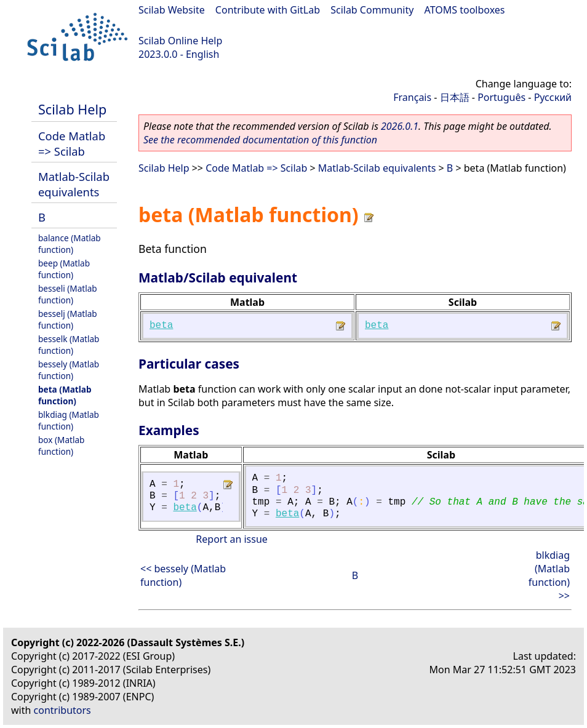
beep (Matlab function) (64, 269)
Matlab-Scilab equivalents (74, 184)
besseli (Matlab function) (68, 294)
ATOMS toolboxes (465, 10)
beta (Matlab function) (65, 395)
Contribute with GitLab (268, 10)
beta (161, 326)
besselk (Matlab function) (69, 345)
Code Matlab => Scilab (72, 143)
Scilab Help (72, 109)
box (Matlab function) (61, 446)
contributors (62, 710)
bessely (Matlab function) (69, 370)
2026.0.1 (400, 126)
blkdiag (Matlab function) (69, 420)
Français (412, 97)
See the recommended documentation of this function (260, 140)
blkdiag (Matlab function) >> (549, 575)
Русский (553, 97)
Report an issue (231, 539)
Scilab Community (372, 10)
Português (501, 97)
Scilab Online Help (180, 41)
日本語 (455, 97)
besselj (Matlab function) (68, 319)
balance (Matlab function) (70, 244)
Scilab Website (172, 10)
